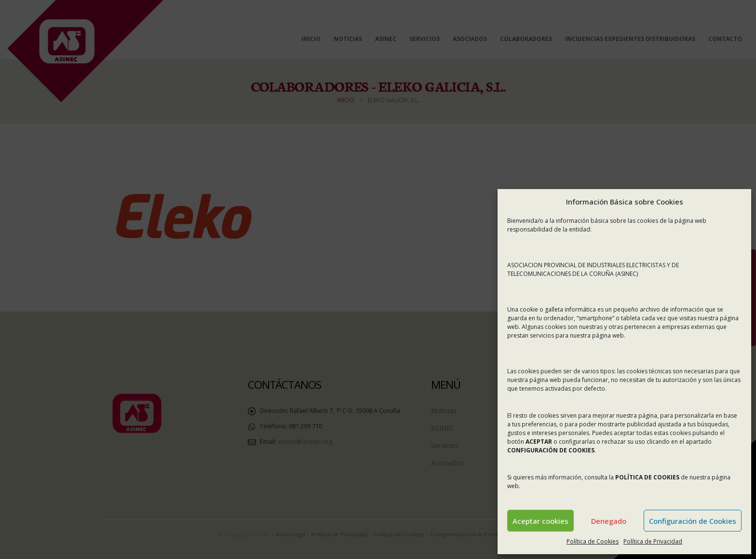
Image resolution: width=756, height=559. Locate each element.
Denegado (609, 521)
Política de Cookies (593, 541)
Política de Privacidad (653, 541)
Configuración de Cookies (693, 521)
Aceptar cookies (540, 521)
